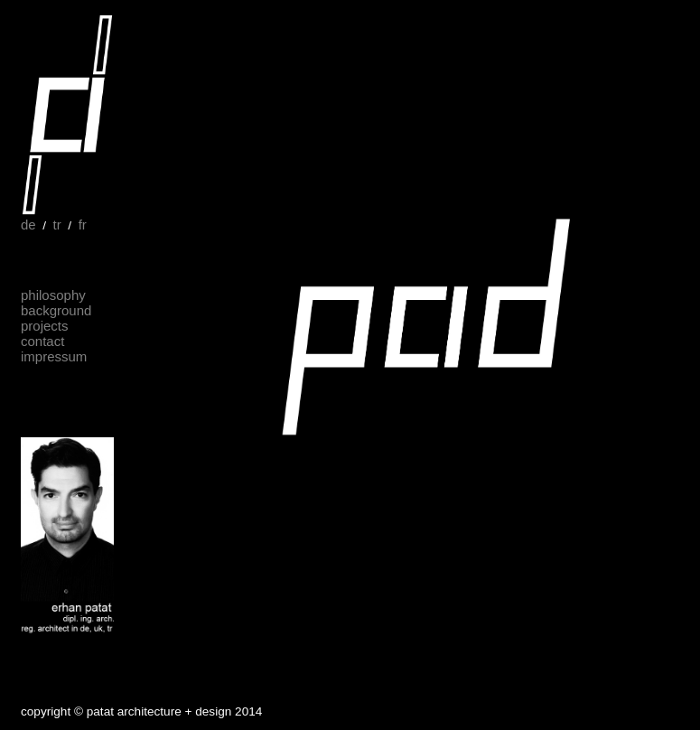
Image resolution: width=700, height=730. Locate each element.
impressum (54, 356)
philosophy (53, 295)
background (56, 310)
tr (57, 225)
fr (83, 225)
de (28, 225)
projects (45, 326)
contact (42, 341)
